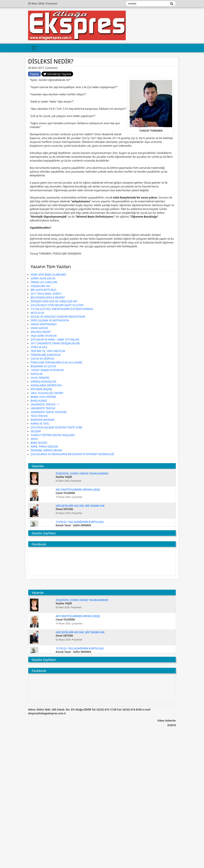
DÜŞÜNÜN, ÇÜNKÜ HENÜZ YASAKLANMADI (82, 473)
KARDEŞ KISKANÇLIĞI (43, 382)
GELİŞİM (36, 431)
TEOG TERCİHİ (39, 416)
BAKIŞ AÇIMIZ (39, 401)
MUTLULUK (37, 313)
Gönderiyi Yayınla (57, 74)
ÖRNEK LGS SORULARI (44, 282)
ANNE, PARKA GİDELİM (44, 447)
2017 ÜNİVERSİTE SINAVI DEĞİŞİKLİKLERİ (55, 343)
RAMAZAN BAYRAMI (42, 420)
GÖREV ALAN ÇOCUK (43, 278)
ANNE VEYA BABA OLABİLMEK (48, 275)
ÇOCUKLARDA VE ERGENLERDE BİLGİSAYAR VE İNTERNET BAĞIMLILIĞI (72, 454)
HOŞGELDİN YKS (40, 286)
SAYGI (34, 439)
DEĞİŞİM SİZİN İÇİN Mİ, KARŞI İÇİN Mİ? (54, 301)
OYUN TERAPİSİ (40, 378)
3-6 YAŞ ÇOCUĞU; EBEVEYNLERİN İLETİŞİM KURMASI (62, 309)
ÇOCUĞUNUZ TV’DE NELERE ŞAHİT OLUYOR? (57, 305)
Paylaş (34, 74)
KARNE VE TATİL (40, 424)
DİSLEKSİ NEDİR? (41, 332)
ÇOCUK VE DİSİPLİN (42, 359)
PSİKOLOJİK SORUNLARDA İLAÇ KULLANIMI (56, 362)
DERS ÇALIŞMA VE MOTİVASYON (50, 320)
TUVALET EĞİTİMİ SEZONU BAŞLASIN (53, 435)
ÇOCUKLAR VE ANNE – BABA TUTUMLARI (55, 340)
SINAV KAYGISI (39, 328)
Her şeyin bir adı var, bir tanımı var (80, 506)
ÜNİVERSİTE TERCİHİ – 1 (45, 404)
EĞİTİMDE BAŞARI (41, 389)
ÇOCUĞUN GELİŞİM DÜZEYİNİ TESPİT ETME (56, 427)
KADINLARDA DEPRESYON (46, 385)
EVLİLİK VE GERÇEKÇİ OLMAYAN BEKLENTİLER (58, 317)
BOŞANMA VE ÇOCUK (43, 366)
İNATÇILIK (37, 374)
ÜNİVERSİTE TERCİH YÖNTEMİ (48, 412)
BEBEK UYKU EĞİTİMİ (43, 397)
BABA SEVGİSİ (39, 443)
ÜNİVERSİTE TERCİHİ (43, 408)
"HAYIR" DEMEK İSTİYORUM (47, 370)
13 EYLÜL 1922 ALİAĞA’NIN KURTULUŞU (80, 522)
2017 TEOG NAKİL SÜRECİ (46, 294)
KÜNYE (172, 725)
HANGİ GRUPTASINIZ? (44, 324)
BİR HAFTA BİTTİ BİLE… (44, 290)
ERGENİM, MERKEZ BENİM (46, 450)
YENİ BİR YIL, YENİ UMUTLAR (48, 351)
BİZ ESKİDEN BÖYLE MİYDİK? (48, 298)
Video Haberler (167, 721)
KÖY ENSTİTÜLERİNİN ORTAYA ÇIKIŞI (78, 490)
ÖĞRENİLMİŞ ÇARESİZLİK (46, 355)
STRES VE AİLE (39, 347)
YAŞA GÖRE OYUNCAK (44, 336)
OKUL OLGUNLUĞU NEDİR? (47, 393)
